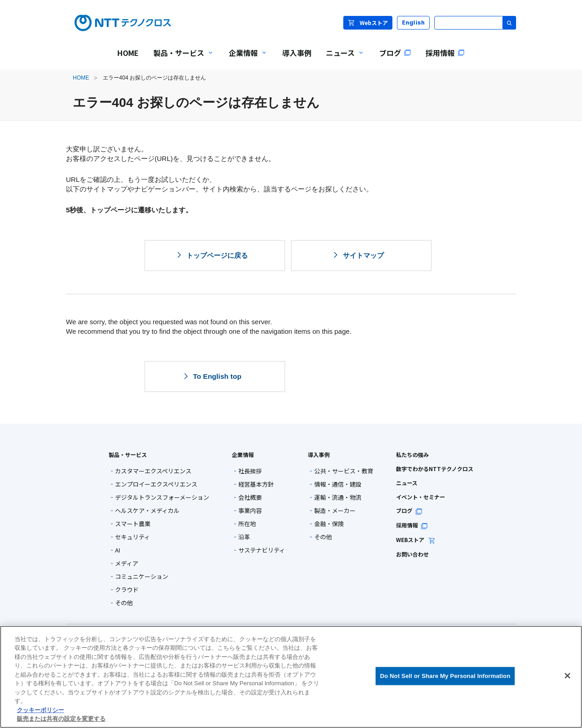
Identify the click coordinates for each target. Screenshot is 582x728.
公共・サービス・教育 (344, 471)
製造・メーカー (335, 510)
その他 (124, 603)
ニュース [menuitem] (342, 59)
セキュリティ (133, 537)
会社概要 (250, 497)
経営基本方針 (256, 484)
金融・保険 (329, 524)
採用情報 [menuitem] (445, 53)
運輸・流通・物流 (338, 497)
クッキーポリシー (40, 710)
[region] (291, 677)
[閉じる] (567, 676)
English (414, 23)
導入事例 (319, 454)
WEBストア (416, 540)
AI (118, 550)
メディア (127, 563)
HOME (81, 78)
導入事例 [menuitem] (297, 53)
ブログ (409, 510)
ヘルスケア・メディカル (147, 510)
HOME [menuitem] (128, 53)
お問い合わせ (412, 554)
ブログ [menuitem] (395, 53)
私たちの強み (412, 454)
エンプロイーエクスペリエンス (156, 484)
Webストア (368, 23)
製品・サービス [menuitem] (180, 59)
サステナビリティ (262, 550)
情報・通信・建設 (338, 484)
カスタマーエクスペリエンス (153, 471)
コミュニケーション (142, 576)
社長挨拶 (250, 471)
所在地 (247, 524)
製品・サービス (128, 454)
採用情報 (412, 525)
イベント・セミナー (421, 497)
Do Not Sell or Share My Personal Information (445, 676)
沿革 (244, 537)
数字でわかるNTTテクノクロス (435, 469)
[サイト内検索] (475, 23)
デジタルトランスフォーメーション (162, 497)
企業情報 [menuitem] (245, 59)
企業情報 (243, 454)
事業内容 (250, 510)
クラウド (127, 590)
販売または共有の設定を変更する (61, 719)
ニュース (407, 483)
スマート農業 (133, 524)
